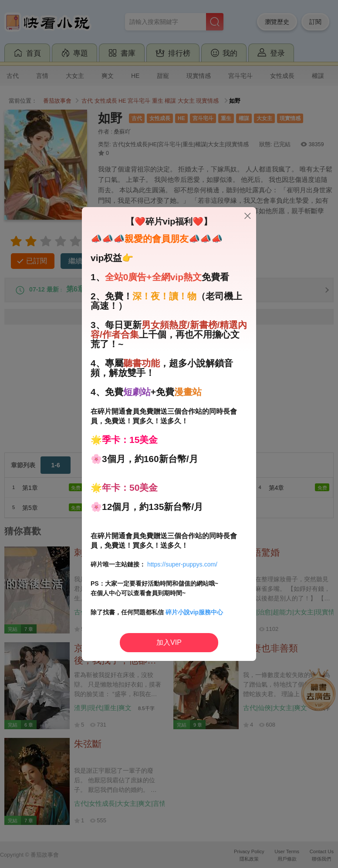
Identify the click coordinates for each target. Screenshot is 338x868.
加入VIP (169, 642)
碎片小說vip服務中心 (194, 612)
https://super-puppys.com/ (182, 564)
